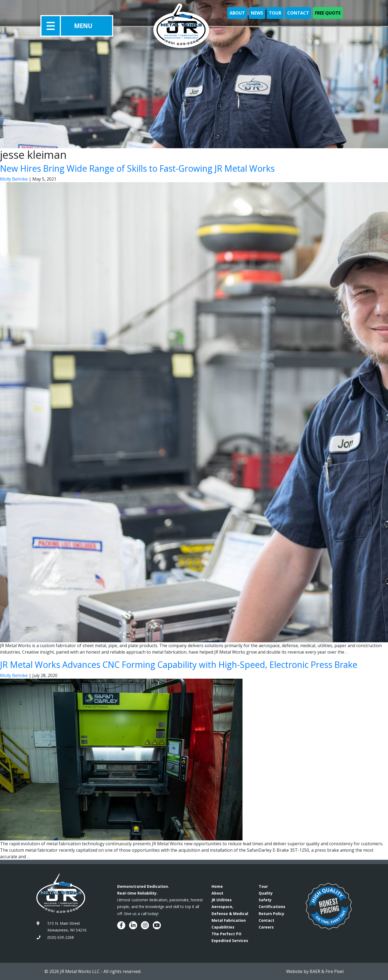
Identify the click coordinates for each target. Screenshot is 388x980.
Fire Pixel (335, 971)
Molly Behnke (14, 179)
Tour (275, 13)
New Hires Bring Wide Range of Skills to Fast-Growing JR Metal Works (137, 168)
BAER (315, 971)
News (257, 13)
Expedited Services (230, 941)
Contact (298, 13)
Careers (266, 927)
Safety (265, 900)
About (237, 13)
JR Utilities (222, 900)
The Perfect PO (226, 934)
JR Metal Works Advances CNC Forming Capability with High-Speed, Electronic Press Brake (179, 665)
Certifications (272, 907)
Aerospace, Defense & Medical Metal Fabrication (230, 913)
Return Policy (271, 914)
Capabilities (223, 927)
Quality (266, 893)
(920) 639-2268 (61, 937)
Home (217, 886)
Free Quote (328, 13)
